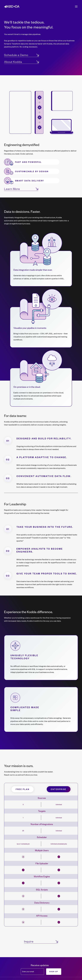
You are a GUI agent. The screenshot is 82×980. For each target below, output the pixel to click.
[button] (76, 7)
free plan (23, 789)
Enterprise (58, 789)
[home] (12, 7)
